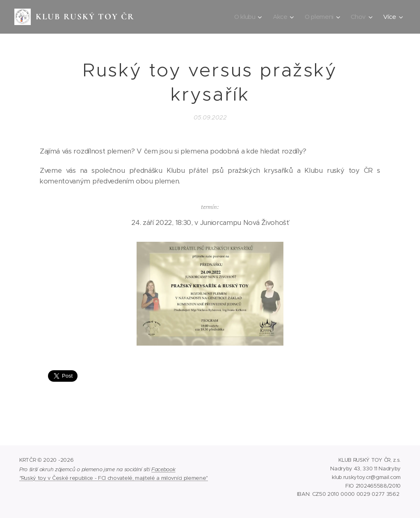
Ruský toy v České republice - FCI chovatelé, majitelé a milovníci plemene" (115, 478)
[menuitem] (247, 17)
